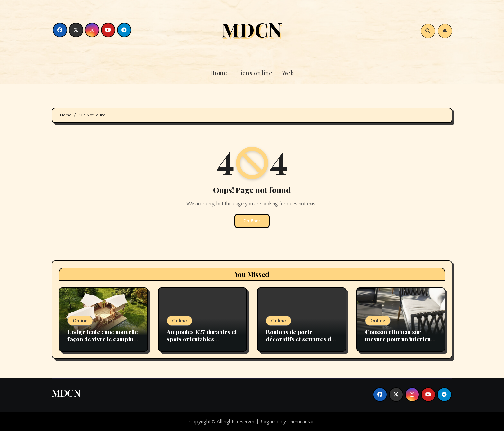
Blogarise (269, 422)
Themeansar (301, 422)
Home (219, 73)
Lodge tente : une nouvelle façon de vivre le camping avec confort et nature (103, 339)
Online (80, 321)
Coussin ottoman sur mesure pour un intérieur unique (399, 339)
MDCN (252, 29)
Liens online (255, 73)
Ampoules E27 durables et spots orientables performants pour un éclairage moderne (202, 343)
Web (288, 73)
